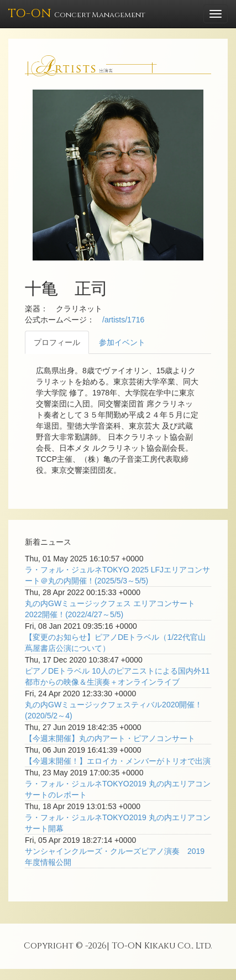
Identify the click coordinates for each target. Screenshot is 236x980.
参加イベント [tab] (122, 342)
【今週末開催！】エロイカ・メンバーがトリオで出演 (118, 761)
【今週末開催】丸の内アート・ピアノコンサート (110, 738)
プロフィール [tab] (57, 342)
